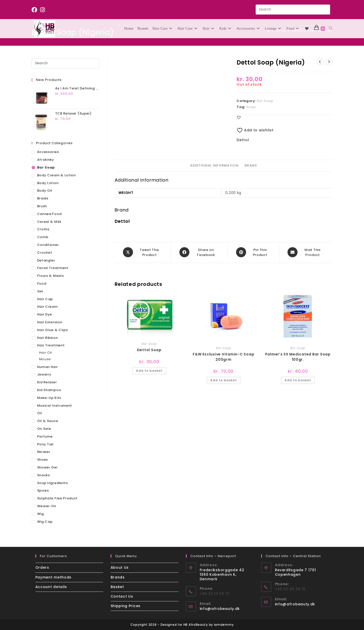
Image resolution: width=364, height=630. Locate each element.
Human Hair (48, 367)
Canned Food (49, 214)
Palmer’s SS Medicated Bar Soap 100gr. (298, 356)
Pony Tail (45, 444)
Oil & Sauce (48, 421)
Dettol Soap (149, 349)
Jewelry (44, 374)
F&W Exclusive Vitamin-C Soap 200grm (224, 356)
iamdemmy (224, 625)
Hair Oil (46, 353)
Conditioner (48, 245)
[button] (239, 117)
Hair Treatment (51, 345)
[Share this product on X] (143, 252)
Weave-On (47, 506)
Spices (43, 490)
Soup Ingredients (53, 483)
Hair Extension (50, 322)
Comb (43, 237)
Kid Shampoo (49, 390)
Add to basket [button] (149, 370)
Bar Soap (265, 101)
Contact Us (122, 596)
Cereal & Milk (49, 222)
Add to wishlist (255, 130)
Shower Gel (47, 467)
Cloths (43, 229)
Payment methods (54, 577)
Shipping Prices (126, 606)
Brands (118, 577)
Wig (41, 514)
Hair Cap (45, 299)
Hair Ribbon (48, 338)
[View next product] (329, 62)
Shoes (43, 460)
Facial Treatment (53, 268)
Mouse (45, 359)
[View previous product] (320, 62)
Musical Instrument (55, 406)
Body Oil (45, 191)
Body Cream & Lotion (56, 175)
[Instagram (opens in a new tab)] (43, 10)
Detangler (46, 260)
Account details (51, 587)
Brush (42, 206)
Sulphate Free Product (57, 498)
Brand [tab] (251, 165)
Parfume (45, 436)
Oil (40, 413)
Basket (117, 587)
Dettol (243, 140)
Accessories (48, 152)
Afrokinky (46, 160)
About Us (120, 567)
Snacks (44, 475)
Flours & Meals (51, 276)
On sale (44, 429)
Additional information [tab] (214, 165)
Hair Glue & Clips (53, 330)
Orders (42, 567)
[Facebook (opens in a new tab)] (35, 10)
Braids (43, 198)
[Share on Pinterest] (253, 252)
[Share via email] (306, 252)
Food (42, 283)
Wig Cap (45, 522)
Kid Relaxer (47, 382)
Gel (40, 291)
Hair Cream (47, 307)
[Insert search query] (293, 10)
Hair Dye (45, 314)
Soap (251, 107)
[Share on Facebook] (199, 252)
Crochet (45, 253)
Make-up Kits (49, 398)
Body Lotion (48, 183)
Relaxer (44, 452)
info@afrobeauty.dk (220, 609)
